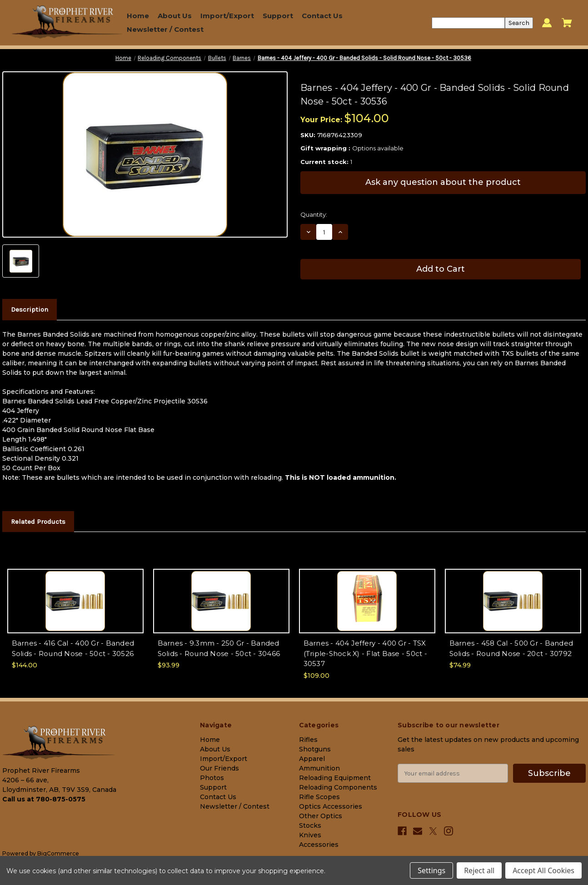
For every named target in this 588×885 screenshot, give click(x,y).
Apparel (312, 759)
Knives (310, 835)
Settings (431, 870)
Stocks (310, 825)
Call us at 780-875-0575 (44, 799)
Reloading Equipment (335, 778)
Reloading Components (338, 787)
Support (278, 16)
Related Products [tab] (38, 522)
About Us (175, 16)
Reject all (479, 870)
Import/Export (227, 16)
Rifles (308, 740)
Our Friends (219, 768)
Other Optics (321, 816)
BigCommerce (58, 853)
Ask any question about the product (443, 182)
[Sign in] (547, 23)
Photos (212, 778)
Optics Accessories (331, 806)
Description (30, 309)
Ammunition (319, 768)
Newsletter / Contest (165, 29)
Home (138, 16)
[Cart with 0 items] (567, 23)
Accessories (319, 845)
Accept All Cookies (543, 870)
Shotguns (315, 749)
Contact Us (322, 16)
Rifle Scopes (319, 797)
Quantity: (314, 214)
